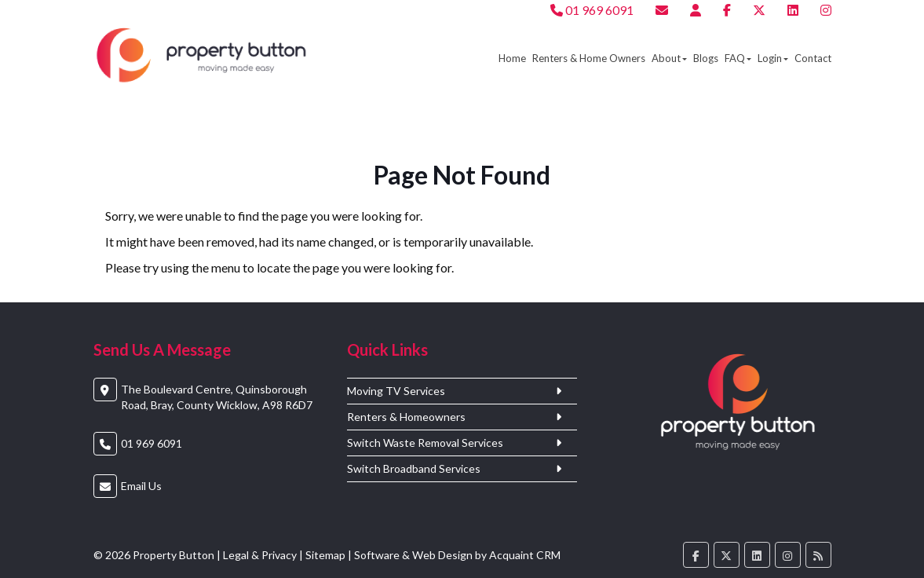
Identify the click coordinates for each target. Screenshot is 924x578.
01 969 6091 (592, 10)
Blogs (706, 58)
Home (512, 58)
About (669, 58)
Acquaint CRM (525, 555)
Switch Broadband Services (414, 469)
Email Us (141, 486)
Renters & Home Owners (589, 58)
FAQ (738, 58)
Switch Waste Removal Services (425, 443)
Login (773, 58)
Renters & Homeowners (406, 417)
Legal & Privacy (260, 555)
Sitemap (325, 555)
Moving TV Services (396, 391)
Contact (813, 58)
